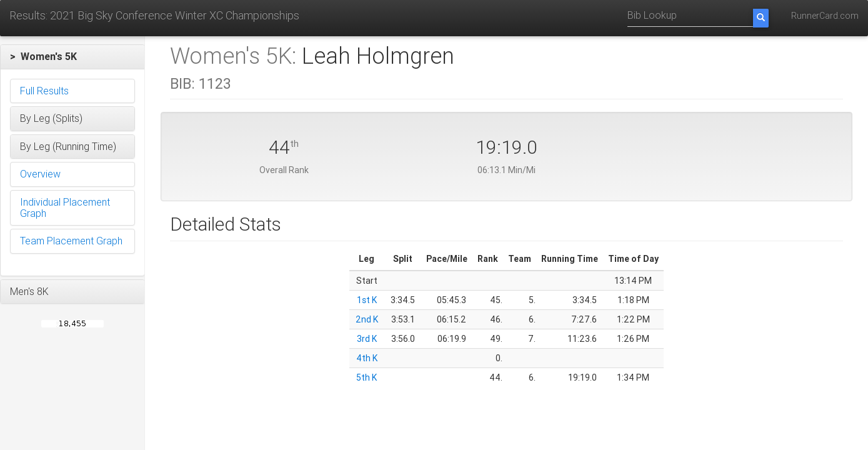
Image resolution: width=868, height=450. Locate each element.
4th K (367, 358)
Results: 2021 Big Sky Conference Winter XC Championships (154, 15)
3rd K (367, 339)
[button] (72, 57)
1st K (367, 300)
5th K (367, 377)
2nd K (367, 319)
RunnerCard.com (825, 16)
